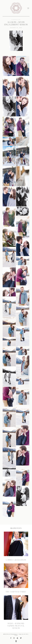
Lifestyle (16, 20)
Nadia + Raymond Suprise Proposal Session (16, 612)
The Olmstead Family (16, 578)
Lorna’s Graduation (16, 546)
